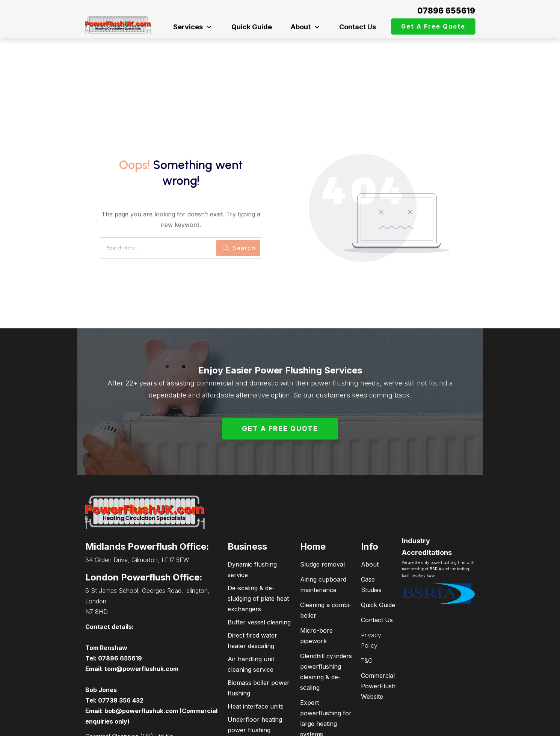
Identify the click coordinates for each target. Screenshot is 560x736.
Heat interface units (256, 657)
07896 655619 (446, 11)
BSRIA (435, 520)
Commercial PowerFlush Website (378, 636)
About (370, 515)
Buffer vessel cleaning (259, 573)
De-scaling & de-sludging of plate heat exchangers (258, 549)
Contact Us (377, 570)
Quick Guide (378, 555)
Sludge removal (322, 515)
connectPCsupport (441, 727)
